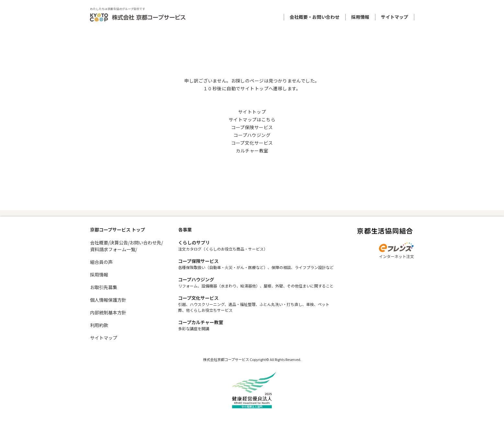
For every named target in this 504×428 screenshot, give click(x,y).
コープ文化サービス (252, 143)
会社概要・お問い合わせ (315, 17)
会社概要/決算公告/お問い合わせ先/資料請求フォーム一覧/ (126, 246)
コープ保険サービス (252, 127)
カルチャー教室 (252, 151)
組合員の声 (101, 262)
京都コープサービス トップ (118, 230)
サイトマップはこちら (252, 119)
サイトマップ (395, 17)
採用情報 (360, 17)
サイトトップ (252, 112)
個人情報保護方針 (108, 300)
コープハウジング (252, 135)
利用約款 (99, 325)
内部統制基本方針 (108, 312)
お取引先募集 (104, 287)
